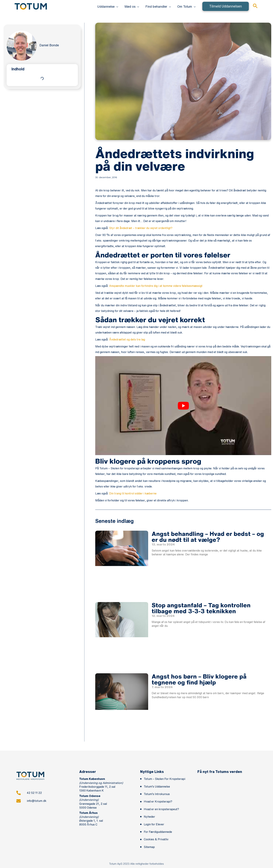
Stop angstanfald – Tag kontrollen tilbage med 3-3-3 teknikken (201, 608)
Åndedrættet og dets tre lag (127, 339)
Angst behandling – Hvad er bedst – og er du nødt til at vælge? (208, 537)
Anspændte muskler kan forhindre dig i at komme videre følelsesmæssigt (156, 286)
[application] (116, 6)
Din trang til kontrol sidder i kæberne (133, 493)
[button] (108, 6)
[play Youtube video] (183, 406)
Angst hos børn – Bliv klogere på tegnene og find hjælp (199, 679)
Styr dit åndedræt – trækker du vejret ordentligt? (141, 228)
